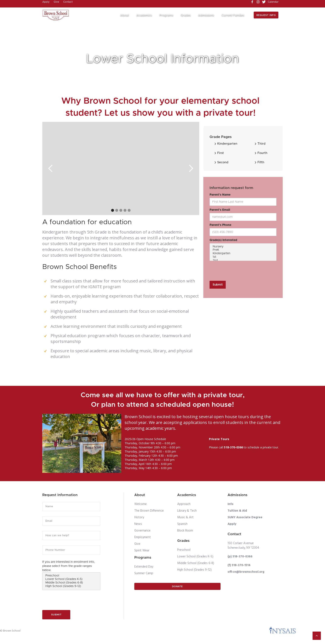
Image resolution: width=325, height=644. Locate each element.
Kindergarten (243, 254)
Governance (142, 531)
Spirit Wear (142, 551)
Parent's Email (220, 210)
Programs (166, 15)
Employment (143, 537)
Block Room (185, 531)
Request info (266, 15)
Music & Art (185, 517)
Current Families (233, 15)
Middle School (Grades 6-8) (71, 583)
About (125, 15)
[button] (126, 15)
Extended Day (144, 567)
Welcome (141, 504)
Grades (186, 15)
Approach (184, 504)
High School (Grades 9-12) (71, 586)
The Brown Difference (149, 511)
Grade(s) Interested (223, 240)
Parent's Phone (220, 225)
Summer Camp (144, 573)
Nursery (243, 247)
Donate (177, 586)
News (138, 524)
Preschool (71, 576)
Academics (144, 15)
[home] (56, 15)
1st (243, 257)
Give (137, 544)
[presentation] (241, 271)
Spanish (182, 524)
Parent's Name (220, 195)
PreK (243, 250)
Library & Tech (187, 511)
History (139, 517)
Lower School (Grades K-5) (71, 579)
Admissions (206, 15)
